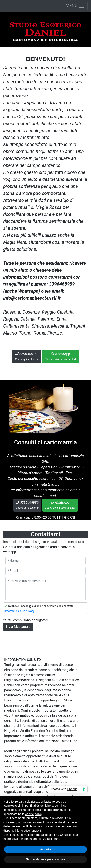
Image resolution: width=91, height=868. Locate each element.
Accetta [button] (46, 849)
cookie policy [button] (34, 814)
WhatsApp (60, 356)
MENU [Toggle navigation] (75, 6)
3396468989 (27, 356)
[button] (85, 803)
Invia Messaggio (18, 627)
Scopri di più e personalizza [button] (45, 859)
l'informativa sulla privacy (19, 611)
